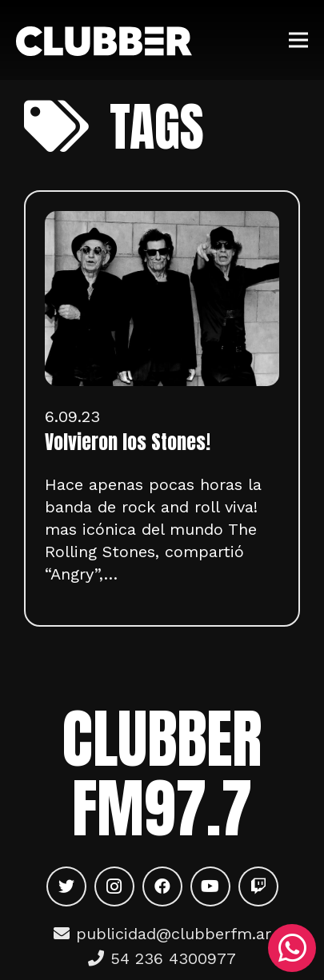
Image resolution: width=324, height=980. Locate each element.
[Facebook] (162, 886)
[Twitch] (258, 886)
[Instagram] (114, 886)
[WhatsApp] (292, 948)
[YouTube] (210, 886)
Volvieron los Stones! (128, 442)
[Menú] (298, 40)
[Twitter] (66, 886)
